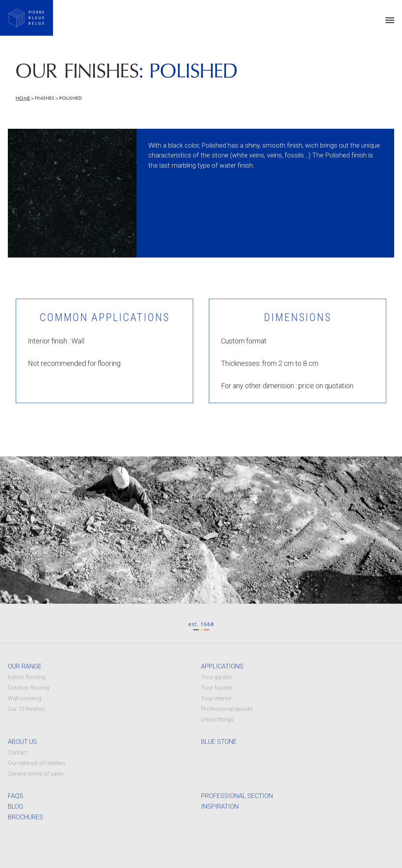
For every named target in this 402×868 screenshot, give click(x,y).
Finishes (45, 98)
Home (23, 98)
